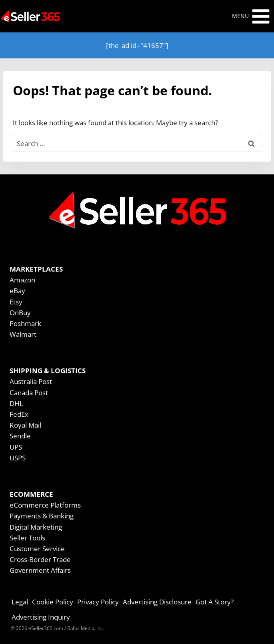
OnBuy (20, 313)
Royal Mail (25, 425)
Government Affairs (40, 570)
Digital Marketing (36, 527)
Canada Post (29, 393)
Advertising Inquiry (41, 617)
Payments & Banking (42, 516)
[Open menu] (251, 16)
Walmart (23, 334)
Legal (20, 602)
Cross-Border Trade (40, 559)
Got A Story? (215, 602)
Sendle (20, 436)
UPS (16, 447)
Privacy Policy (98, 602)
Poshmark (25, 323)
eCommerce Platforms (45, 505)
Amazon (22, 280)
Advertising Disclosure (157, 602)
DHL (16, 403)
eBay (17, 291)
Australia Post (31, 381)
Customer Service (37, 549)
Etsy (16, 302)
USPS (18, 458)
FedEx (19, 414)
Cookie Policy (53, 602)
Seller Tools (27, 538)
